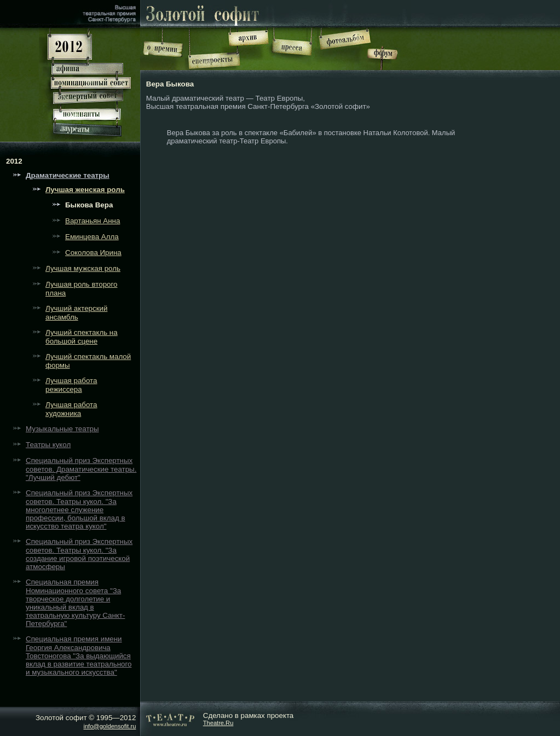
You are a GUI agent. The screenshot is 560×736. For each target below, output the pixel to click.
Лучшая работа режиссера (71, 385)
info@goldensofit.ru (109, 726)
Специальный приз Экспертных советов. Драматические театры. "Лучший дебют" (81, 469)
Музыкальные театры (62, 429)
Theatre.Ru (218, 723)
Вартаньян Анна (93, 221)
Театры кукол (48, 445)
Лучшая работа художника (71, 409)
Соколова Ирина (93, 253)
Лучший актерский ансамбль (76, 313)
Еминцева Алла (92, 237)
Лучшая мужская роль (83, 268)
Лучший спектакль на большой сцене (82, 337)
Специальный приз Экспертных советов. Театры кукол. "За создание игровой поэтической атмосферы (79, 554)
